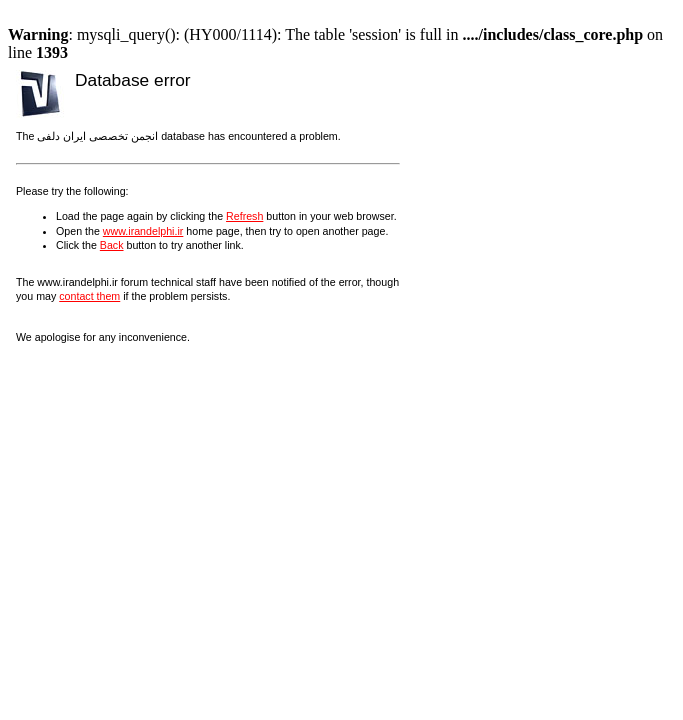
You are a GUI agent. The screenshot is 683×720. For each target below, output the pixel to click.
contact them (89, 296)
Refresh (244, 216)
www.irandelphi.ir (143, 231)
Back (112, 245)
